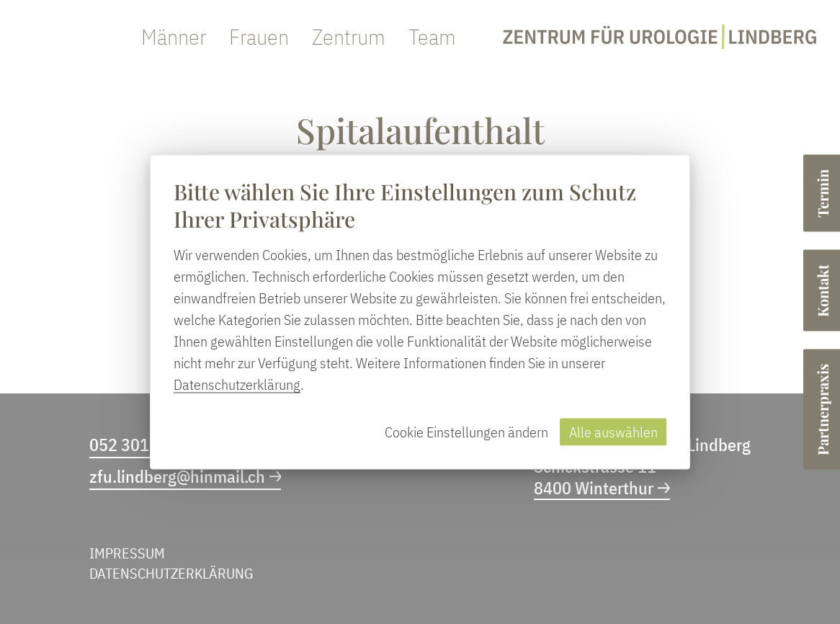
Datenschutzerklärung (237, 384)
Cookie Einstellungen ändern (466, 432)
